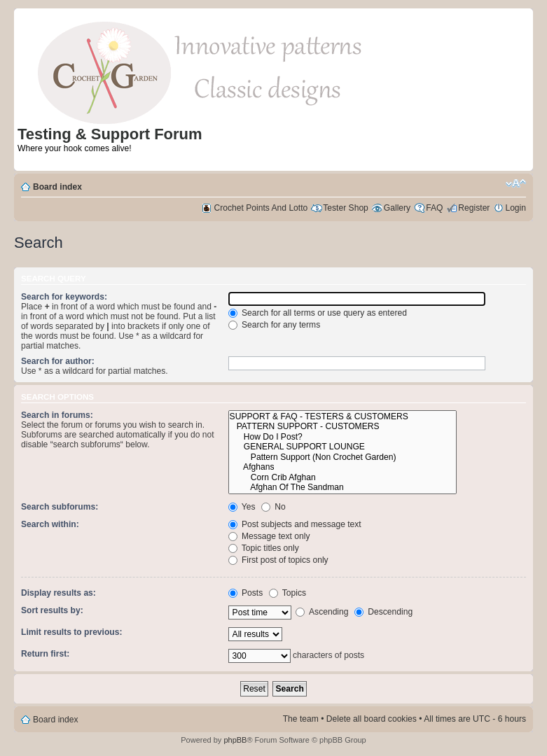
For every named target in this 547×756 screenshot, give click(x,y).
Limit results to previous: (71, 632)
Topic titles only (264, 548)
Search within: (50, 524)
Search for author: (58, 361)
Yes (242, 507)
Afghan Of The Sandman (343, 488)
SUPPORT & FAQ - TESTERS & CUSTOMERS (343, 417)
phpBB (235, 740)
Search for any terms (275, 325)
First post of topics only (278, 560)
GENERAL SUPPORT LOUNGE (343, 447)
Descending (383, 612)
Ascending (322, 612)
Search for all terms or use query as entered (318, 313)
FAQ (434, 208)
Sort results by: (52, 610)
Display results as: (58, 593)
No (273, 507)
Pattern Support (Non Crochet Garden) (343, 457)
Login (515, 208)
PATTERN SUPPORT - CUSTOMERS (343, 427)
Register (474, 208)
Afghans (343, 467)
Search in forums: (57, 415)
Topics (288, 593)
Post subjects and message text (295, 524)
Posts (246, 593)
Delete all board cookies (372, 719)
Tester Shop (346, 208)
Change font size (516, 183)
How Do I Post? (343, 437)
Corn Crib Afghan (343, 478)
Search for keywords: (64, 297)
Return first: (45, 654)
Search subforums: (60, 507)
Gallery (397, 208)
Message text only (269, 536)
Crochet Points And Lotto (261, 208)
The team (301, 719)
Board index (57, 187)
